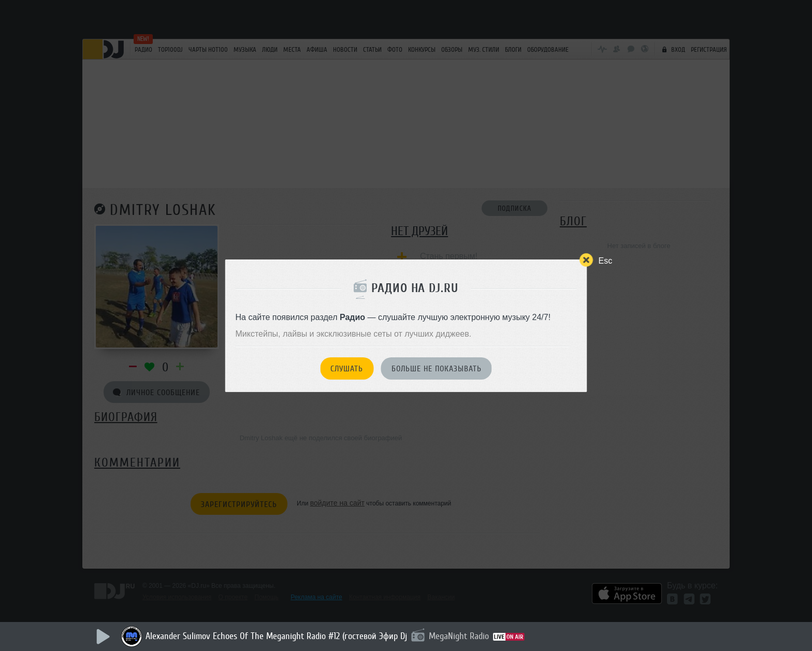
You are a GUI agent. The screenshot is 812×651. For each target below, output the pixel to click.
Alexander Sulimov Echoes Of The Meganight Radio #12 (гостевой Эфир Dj (276, 636)
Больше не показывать (437, 369)
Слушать (347, 369)
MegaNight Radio (459, 636)
